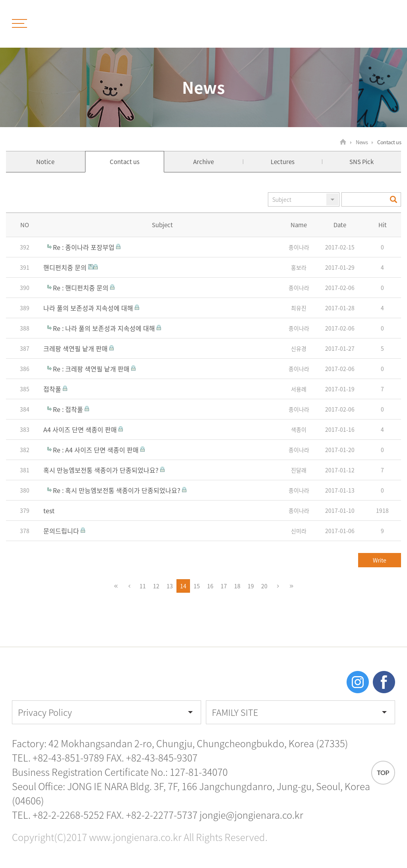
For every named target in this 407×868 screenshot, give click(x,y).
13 (172, 586)
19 (253, 586)
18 (239, 586)
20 (266, 586)
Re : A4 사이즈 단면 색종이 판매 (97, 450)
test (49, 510)
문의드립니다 (62, 531)
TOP (383, 773)
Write (380, 560)
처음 (116, 586)
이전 (129, 586)
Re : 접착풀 (69, 409)
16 (212, 586)
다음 (278, 586)
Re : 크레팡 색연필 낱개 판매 (92, 369)
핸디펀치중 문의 (66, 267)
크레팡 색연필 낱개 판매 (76, 348)
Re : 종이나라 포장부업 (84, 247)
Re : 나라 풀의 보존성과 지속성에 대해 (105, 328)
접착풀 (53, 389)
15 (199, 586)
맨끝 (291, 586)
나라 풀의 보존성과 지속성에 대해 (89, 308)
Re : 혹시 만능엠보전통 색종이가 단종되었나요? (117, 490)
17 (226, 586)
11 (144, 586)
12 (158, 586)
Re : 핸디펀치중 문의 (81, 288)
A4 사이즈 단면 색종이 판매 (81, 429)
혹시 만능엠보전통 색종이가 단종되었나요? (102, 470)
